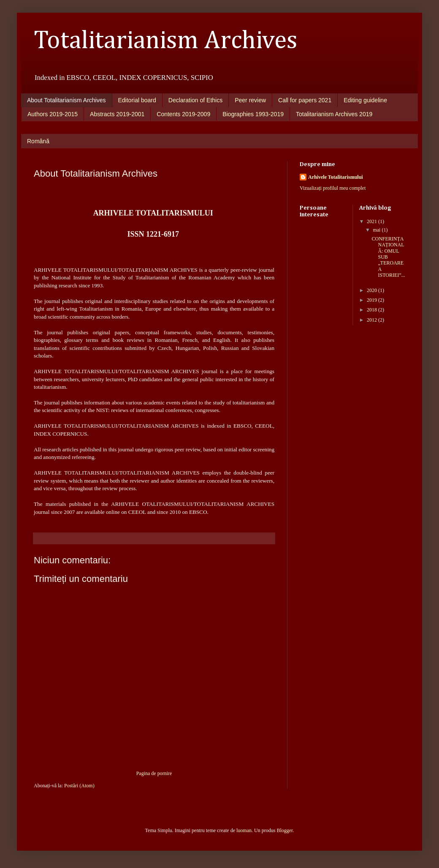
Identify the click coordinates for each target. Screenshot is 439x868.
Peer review (250, 100)
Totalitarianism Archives (166, 41)
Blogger (285, 830)
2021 (373, 221)
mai (377, 230)
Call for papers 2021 (305, 100)
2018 (373, 310)
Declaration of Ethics (195, 100)
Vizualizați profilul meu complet (333, 188)
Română (38, 141)
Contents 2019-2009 (183, 114)
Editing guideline (365, 100)
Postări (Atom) (79, 786)
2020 (373, 290)
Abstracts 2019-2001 (117, 114)
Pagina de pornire (154, 773)
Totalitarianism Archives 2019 (334, 114)
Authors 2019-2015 (53, 114)
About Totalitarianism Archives (66, 100)
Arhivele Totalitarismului (336, 177)
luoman (244, 830)
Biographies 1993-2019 (253, 114)
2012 (373, 320)
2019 (373, 300)
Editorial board (137, 100)
